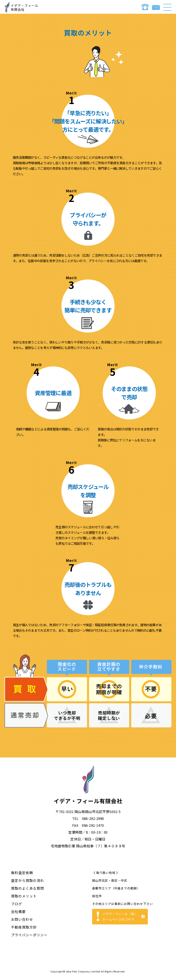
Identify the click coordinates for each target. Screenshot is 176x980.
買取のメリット (24, 896)
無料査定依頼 (22, 873)
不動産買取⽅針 (24, 927)
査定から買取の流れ (27, 880)
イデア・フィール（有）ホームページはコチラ (120, 917)
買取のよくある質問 (27, 888)
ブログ (16, 904)
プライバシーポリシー (29, 935)
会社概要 (18, 912)
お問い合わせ (22, 919)
